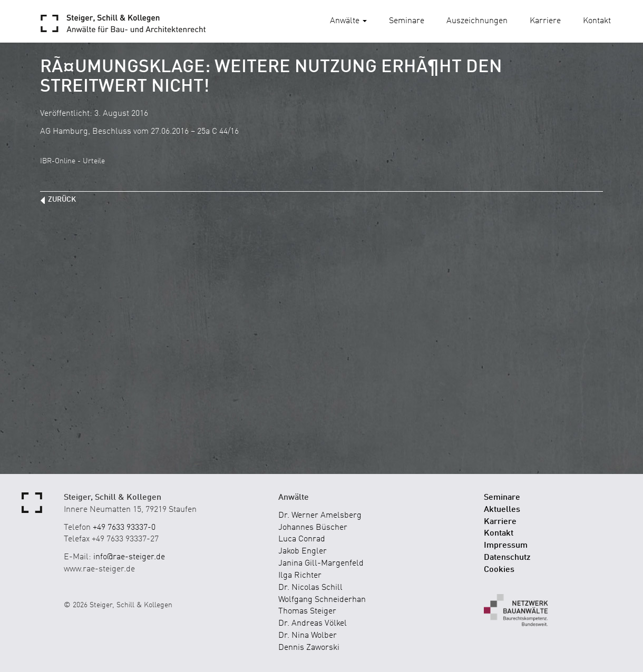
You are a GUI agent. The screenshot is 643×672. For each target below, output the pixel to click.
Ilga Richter (300, 576)
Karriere (545, 21)
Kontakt (597, 21)
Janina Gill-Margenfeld (321, 564)
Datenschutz (507, 558)
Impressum (506, 546)
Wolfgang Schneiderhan (322, 600)
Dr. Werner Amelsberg (320, 516)
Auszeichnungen (477, 21)
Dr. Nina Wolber (308, 636)
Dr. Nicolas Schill (310, 588)
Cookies (499, 570)
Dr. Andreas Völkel (313, 624)
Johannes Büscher (313, 528)
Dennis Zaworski (309, 648)
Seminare (407, 21)
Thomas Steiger (307, 611)
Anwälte (348, 21)
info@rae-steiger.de (129, 557)
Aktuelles (502, 510)
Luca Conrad (302, 539)
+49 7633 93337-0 (124, 528)
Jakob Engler (303, 551)
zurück (62, 200)
